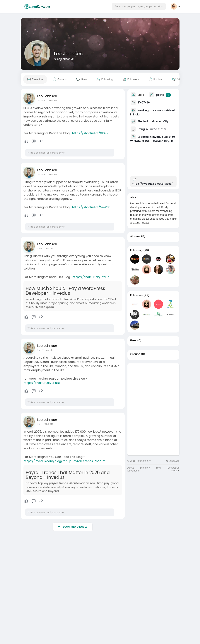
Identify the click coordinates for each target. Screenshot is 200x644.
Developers (134, 471)
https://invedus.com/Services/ (152, 184)
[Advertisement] (153, 386)
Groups (135, 354)
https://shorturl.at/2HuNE (42, 383)
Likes (133, 340)
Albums (135, 236)
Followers (136, 295)
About (131, 468)
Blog (159, 468)
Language (172, 461)
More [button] (175, 470)
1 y (39, 248)
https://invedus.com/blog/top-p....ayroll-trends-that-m (64, 461)
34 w (40, 100)
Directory (145, 468)
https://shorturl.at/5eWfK (91, 207)
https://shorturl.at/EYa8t (91, 277)
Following (136, 250)
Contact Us (173, 468)
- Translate (50, 100)
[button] (139, 6)
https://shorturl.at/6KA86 (91, 133)
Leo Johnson (68, 54)
